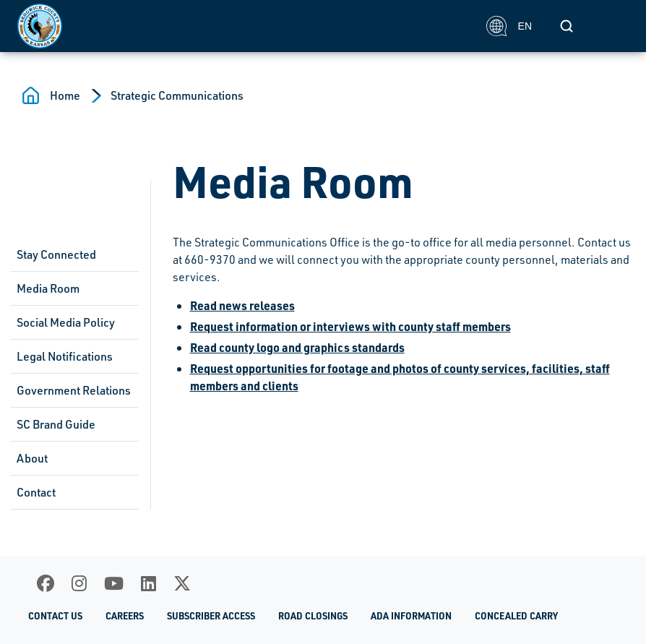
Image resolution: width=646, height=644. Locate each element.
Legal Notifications (65, 356)
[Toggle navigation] (613, 26)
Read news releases (242, 305)
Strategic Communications (177, 95)
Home (65, 95)
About (32, 458)
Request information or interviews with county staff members (350, 326)
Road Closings (313, 615)
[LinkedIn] (148, 583)
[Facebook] (46, 583)
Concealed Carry (516, 615)
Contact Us (55, 615)
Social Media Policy (66, 322)
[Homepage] (244, 26)
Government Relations (74, 390)
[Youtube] (114, 583)
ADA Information (411, 615)
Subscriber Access (211, 615)
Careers (125, 615)
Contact (36, 492)
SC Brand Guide (56, 424)
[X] (182, 583)
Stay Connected (56, 254)
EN (509, 26)
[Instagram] (79, 583)
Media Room (48, 288)
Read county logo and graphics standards (297, 347)
